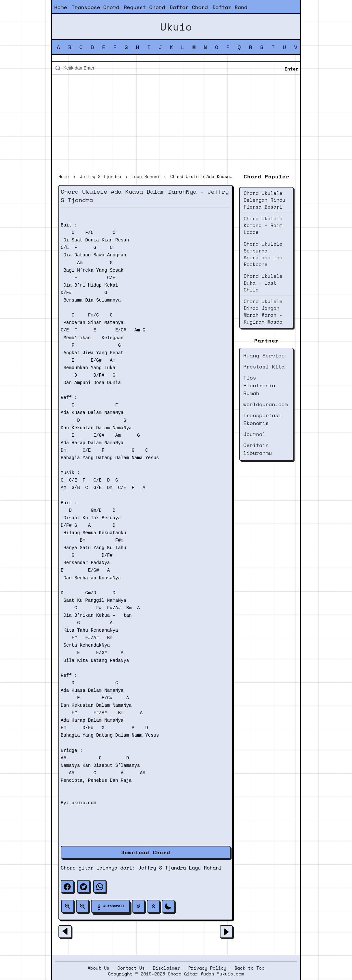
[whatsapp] (100, 886)
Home (61, 7)
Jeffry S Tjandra (162, 868)
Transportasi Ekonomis (262, 419)
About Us (99, 968)
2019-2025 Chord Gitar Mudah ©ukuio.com (192, 974)
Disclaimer (167, 968)
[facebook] (67, 886)
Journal (254, 434)
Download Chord (146, 852)
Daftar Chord (189, 7)
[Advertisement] (176, 125)
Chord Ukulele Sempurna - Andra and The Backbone (263, 254)
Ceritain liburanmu (258, 449)
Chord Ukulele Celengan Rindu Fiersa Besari (264, 200)
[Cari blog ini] (176, 68)
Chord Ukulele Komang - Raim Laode (263, 225)
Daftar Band (230, 7)
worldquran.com (265, 404)
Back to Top (249, 968)
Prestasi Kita (264, 367)
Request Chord (144, 7)
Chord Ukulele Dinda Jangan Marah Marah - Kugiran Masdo (263, 311)
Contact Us (131, 968)
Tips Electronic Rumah (259, 385)
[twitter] (83, 886)
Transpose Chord (95, 7)
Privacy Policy (207, 968)
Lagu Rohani (205, 868)
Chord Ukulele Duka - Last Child (263, 283)
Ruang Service (264, 355)
